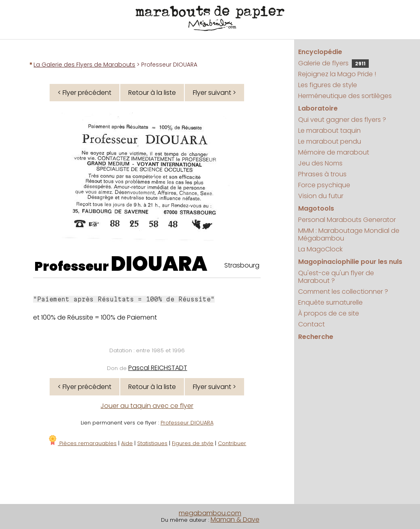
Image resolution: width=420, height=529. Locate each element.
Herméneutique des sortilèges (345, 96)
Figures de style (193, 443)
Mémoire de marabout (334, 152)
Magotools (316, 208)
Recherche (316, 337)
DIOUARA (159, 264)
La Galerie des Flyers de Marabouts (84, 65)
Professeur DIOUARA (187, 423)
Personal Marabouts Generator (347, 220)
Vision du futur (321, 196)
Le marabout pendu (330, 141)
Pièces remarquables (82, 443)
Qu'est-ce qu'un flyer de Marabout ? (336, 277)
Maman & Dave (235, 520)
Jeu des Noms (320, 163)
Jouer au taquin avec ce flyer (147, 406)
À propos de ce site (329, 313)
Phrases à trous (322, 174)
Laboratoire (318, 108)
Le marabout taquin (329, 131)
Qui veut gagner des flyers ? (342, 120)
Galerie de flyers (333, 63)
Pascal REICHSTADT (158, 368)
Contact (311, 324)
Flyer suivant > (214, 93)
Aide (127, 443)
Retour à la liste (152, 93)
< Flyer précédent (85, 93)
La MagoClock (320, 249)
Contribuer (232, 443)
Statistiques (152, 443)
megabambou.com (210, 513)
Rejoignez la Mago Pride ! (337, 74)
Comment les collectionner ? (343, 292)
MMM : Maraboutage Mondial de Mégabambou (349, 234)
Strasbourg (242, 265)
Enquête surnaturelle (330, 302)
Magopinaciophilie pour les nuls (350, 262)
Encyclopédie (320, 52)
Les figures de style (328, 85)
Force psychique (324, 185)
